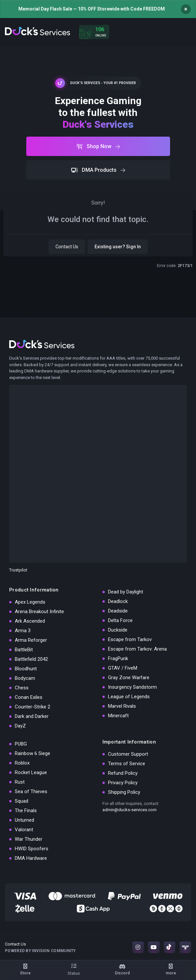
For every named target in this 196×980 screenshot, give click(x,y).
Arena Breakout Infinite (39, 612)
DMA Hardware (31, 858)
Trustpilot (18, 570)
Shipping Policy (124, 792)
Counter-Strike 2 (33, 707)
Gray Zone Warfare (129, 678)
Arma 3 (23, 631)
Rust (20, 782)
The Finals (26, 811)
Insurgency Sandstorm (132, 687)
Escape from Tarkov (130, 639)
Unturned (24, 820)
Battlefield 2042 (31, 659)
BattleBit (24, 650)
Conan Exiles (29, 697)
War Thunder (29, 839)
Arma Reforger (31, 640)
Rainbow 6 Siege (33, 753)
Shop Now (98, 146)
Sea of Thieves (31, 791)
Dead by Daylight (126, 592)
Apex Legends (30, 602)
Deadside (118, 611)
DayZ (20, 726)
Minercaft (118, 716)
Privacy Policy (123, 783)
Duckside (118, 630)
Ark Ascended (30, 621)
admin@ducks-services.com (130, 810)
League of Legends (129, 697)
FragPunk (118, 658)
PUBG (21, 744)
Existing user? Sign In (118, 247)
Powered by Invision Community (40, 951)
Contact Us (67, 247)
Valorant (24, 830)
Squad (22, 801)
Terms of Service (127, 764)
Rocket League (31, 772)
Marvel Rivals (122, 706)
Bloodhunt (26, 669)
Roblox (22, 763)
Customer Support (128, 754)
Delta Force (120, 620)
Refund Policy (123, 773)
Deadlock (118, 601)
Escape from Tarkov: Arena (137, 649)
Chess (22, 688)
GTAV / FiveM (123, 668)
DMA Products (98, 170)
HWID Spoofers (32, 849)
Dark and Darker (32, 716)
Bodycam (25, 678)
